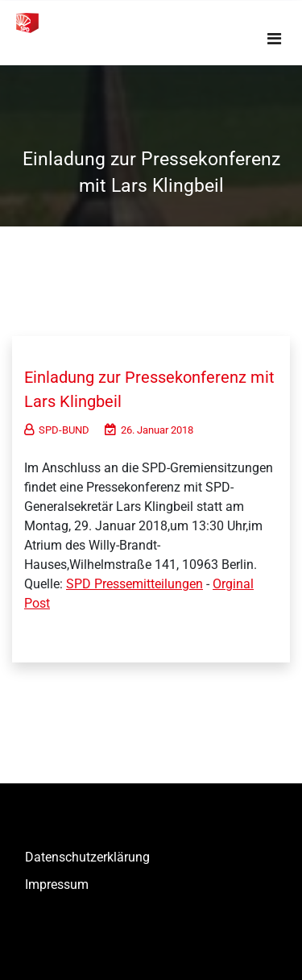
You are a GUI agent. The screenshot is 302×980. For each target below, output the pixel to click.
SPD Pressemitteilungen (134, 584)
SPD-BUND (57, 430)
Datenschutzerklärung (87, 857)
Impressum (57, 884)
